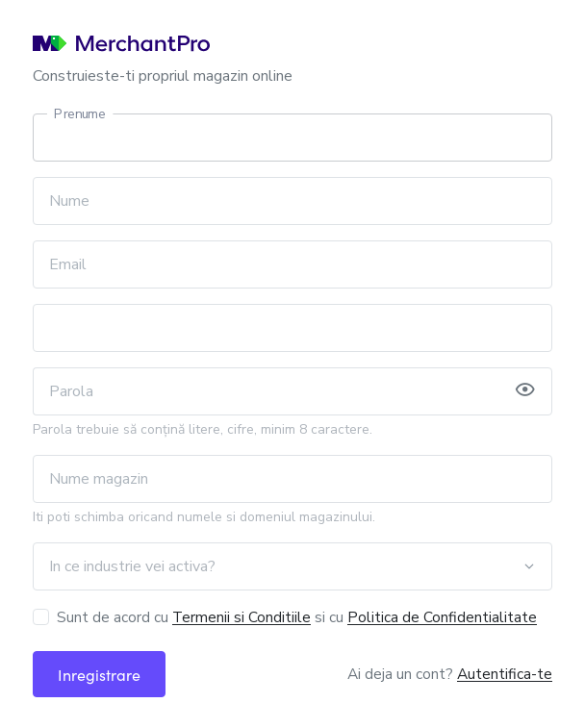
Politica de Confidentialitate (442, 617)
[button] (525, 391)
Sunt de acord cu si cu (297, 617)
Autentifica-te (505, 674)
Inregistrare (99, 675)
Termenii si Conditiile (242, 617)
